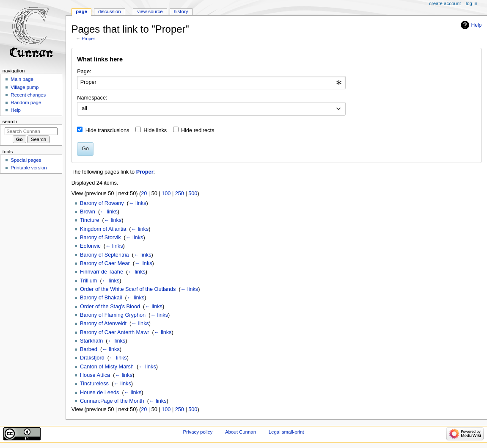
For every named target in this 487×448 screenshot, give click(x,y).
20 (144, 194)
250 (180, 194)
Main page (22, 79)
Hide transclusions (107, 130)
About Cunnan (241, 432)
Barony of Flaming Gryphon (113, 315)
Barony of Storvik (100, 238)
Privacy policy (198, 432)
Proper (88, 39)
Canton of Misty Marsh (107, 367)
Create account (445, 3)
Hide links (155, 130)
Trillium (88, 281)
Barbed (89, 349)
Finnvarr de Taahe (102, 272)
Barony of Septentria (105, 255)
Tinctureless (94, 384)
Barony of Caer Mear (105, 263)
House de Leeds (99, 393)
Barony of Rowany (102, 203)
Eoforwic (90, 246)
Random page (26, 102)
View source (150, 11)
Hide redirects (198, 130)
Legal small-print (286, 432)
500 (193, 194)
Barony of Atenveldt (103, 324)
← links (138, 203)
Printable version (29, 168)
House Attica (95, 375)
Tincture (89, 220)
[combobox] (211, 83)
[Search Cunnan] (31, 131)
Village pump (25, 87)
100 (166, 194)
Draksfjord (92, 358)
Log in (472, 3)
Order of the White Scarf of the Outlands (128, 289)
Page (81, 11)
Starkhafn (91, 341)
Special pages (26, 160)
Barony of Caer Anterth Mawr (115, 332)
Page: (84, 72)
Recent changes (28, 95)
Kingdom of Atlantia (103, 229)
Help (477, 25)
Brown (88, 212)
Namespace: (92, 98)
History (181, 11)
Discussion (109, 11)
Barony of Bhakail (101, 298)
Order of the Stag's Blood (110, 307)
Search (10, 122)
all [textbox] (84, 108)
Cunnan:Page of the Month (112, 401)
